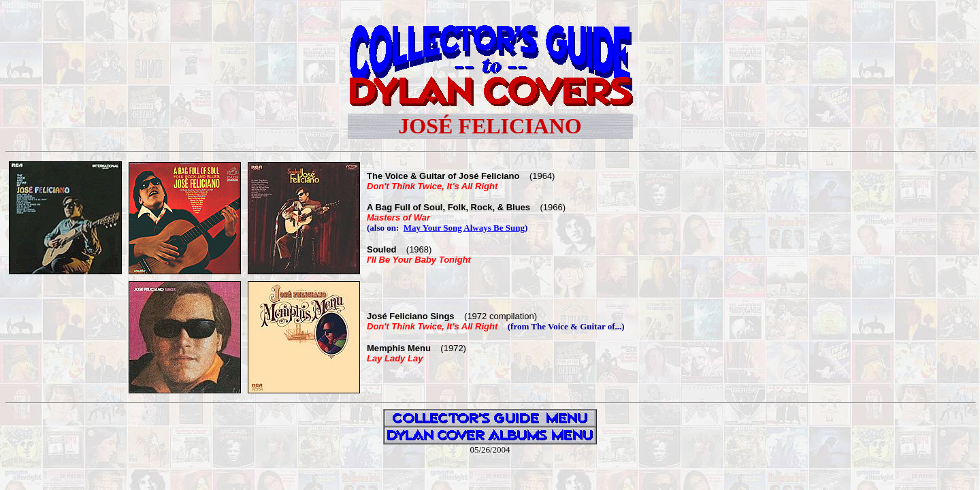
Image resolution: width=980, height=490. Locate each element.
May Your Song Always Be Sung (464, 228)
